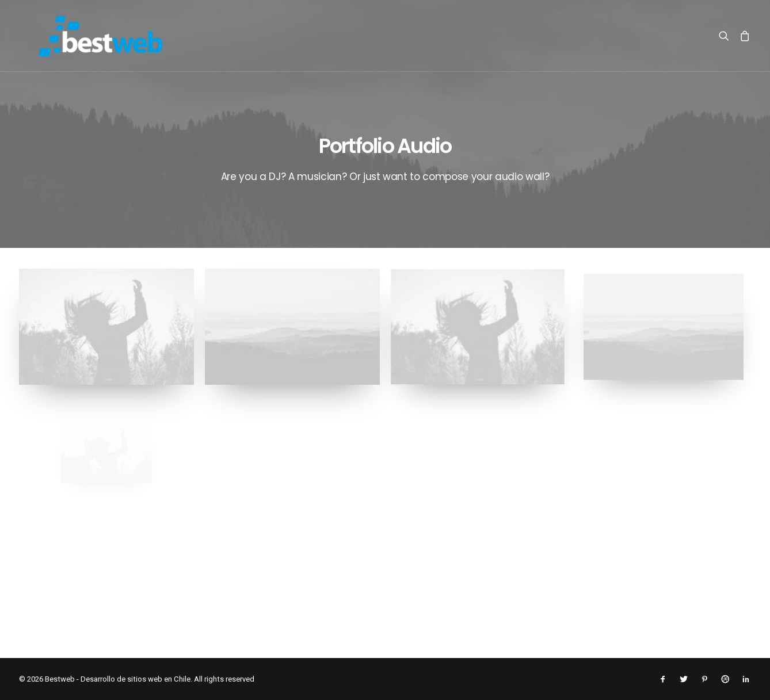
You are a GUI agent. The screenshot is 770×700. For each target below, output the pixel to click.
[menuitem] (727, 36)
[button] (727, 36)
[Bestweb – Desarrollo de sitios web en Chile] (81, 36)
